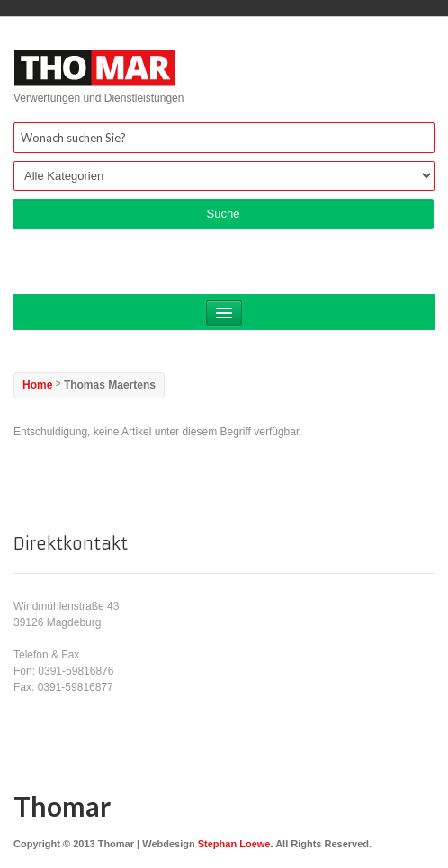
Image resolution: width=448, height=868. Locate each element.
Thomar (62, 806)
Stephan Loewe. (236, 844)
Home (37, 385)
